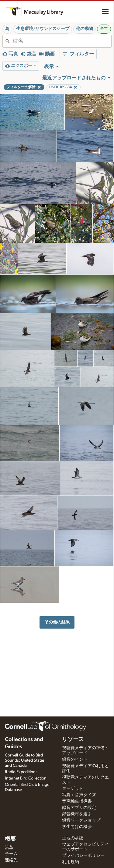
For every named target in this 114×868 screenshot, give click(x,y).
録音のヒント (75, 760)
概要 (10, 839)
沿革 (9, 848)
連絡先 (11, 860)
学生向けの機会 (77, 827)
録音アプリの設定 (79, 808)
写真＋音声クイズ (79, 795)
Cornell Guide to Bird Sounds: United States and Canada (25, 760)
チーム (11, 854)
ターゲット (73, 789)
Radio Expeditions (21, 772)
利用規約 (71, 862)
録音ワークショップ (81, 820)
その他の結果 (57, 622)
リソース (73, 739)
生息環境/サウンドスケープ (43, 29)
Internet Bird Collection (26, 778)
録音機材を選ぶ (77, 814)
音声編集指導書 (77, 801)
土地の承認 (73, 838)
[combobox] (62, 41)
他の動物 (85, 29)
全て (104, 29)
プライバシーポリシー (83, 856)
